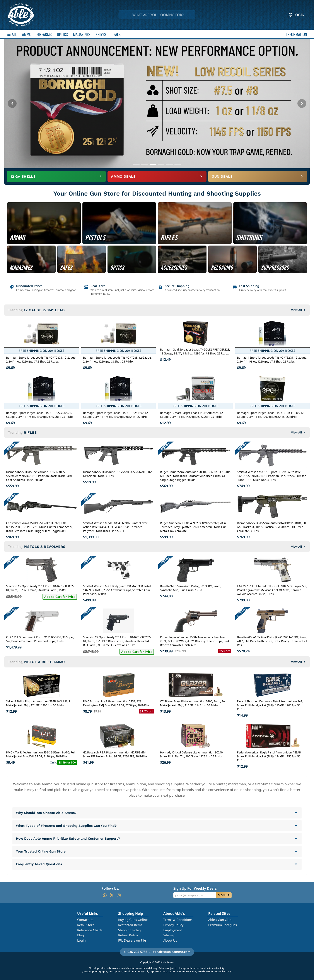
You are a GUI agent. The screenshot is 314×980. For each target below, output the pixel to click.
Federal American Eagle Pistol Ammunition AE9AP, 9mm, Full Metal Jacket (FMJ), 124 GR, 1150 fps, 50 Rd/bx (269, 756)
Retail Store (86, 925)
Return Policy (128, 935)
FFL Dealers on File (132, 940)
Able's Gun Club (220, 920)
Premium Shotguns (223, 925)
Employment (173, 930)
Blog (81, 935)
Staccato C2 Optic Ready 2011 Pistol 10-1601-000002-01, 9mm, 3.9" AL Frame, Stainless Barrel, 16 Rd (40, 588)
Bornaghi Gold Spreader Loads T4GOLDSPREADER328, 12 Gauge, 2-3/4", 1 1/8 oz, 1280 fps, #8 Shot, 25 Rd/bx (195, 351)
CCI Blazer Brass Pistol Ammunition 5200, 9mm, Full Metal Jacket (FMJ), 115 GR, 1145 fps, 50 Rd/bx (193, 703)
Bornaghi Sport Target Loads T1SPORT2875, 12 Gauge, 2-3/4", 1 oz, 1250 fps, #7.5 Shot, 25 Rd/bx (41, 359)
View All (299, 310)
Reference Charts (90, 930)
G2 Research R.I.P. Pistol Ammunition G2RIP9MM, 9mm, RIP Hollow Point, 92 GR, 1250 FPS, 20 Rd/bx (115, 754)
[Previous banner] (12, 103)
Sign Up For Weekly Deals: (195, 888)
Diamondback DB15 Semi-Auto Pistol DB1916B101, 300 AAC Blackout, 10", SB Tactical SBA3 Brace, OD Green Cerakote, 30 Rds (272, 527)
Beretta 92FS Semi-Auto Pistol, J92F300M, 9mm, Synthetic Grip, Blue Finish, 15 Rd (191, 588)
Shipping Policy (130, 930)
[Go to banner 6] (178, 164)
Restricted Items (130, 925)
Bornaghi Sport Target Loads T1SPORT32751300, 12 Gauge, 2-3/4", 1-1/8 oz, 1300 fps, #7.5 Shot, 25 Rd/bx (40, 415)
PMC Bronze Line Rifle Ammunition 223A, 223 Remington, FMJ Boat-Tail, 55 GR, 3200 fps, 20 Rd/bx (116, 703)
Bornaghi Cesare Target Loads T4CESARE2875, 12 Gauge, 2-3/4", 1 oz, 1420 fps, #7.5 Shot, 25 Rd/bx (191, 415)
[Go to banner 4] (161, 164)
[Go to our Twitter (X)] (112, 895)
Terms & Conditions (178, 920)
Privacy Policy (173, 925)
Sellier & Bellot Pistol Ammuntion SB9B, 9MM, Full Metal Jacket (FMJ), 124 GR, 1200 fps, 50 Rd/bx (38, 703)
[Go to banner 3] (153, 164)
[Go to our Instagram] (119, 895)
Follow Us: (110, 888)
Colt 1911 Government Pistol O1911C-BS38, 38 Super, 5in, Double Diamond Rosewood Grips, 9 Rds (40, 639)
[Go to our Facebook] (105, 895)
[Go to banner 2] (145, 164)
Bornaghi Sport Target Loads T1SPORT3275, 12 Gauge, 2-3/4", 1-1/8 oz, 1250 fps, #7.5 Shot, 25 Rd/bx (272, 359)
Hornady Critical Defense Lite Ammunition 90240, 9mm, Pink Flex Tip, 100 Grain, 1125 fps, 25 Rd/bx (192, 754)
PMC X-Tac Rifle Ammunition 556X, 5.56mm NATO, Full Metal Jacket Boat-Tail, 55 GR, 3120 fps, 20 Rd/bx (41, 754)
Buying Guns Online (133, 920)
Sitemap (169, 935)
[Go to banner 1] (136, 164)
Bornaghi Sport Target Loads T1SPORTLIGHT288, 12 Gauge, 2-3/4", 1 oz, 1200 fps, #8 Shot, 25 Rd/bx (270, 415)
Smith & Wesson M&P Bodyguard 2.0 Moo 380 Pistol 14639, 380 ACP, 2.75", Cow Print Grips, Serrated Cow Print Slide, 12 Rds (117, 590)
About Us (170, 940)
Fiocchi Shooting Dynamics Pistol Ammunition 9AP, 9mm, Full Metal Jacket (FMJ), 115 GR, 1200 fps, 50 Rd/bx (270, 705)
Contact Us (85, 920)
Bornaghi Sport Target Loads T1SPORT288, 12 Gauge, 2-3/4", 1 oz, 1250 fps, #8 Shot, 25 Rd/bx (117, 359)
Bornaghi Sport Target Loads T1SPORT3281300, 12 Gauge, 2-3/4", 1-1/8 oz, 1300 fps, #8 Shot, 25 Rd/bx (116, 415)
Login (81, 940)
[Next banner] (302, 103)
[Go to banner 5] (169, 164)
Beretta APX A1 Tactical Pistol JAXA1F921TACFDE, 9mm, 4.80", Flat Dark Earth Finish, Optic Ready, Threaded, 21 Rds (272, 641)
